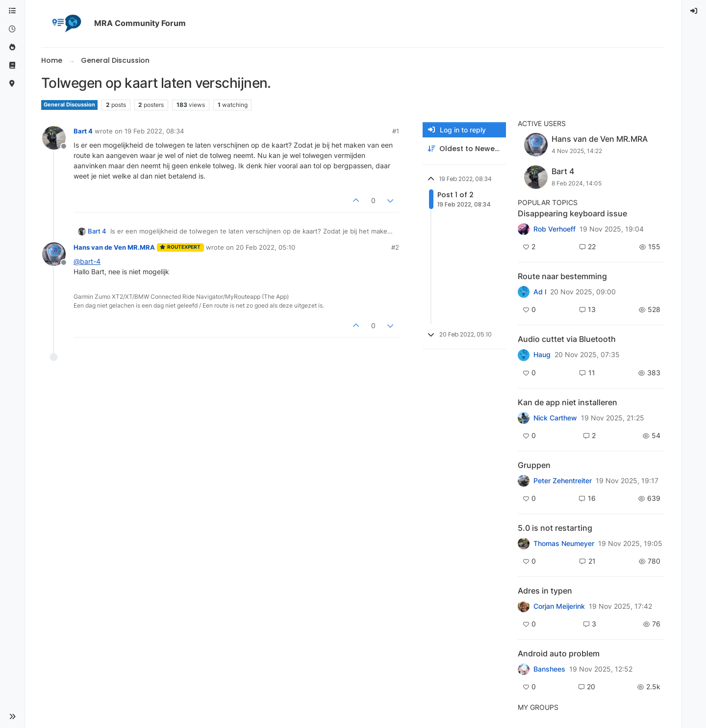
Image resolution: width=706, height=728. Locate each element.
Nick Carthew (555, 418)
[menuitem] (694, 11)
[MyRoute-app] (12, 84)
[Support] (12, 65)
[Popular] (12, 47)
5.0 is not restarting (555, 528)
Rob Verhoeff (555, 229)
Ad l (540, 292)
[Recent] (12, 29)
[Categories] (12, 11)
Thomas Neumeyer (564, 544)
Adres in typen (545, 591)
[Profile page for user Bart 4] (54, 138)
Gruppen (534, 465)
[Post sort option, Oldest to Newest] (464, 149)
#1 (396, 131)
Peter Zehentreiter (563, 481)
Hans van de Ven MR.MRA (114, 247)
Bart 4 (83, 131)
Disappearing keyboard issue (572, 213)
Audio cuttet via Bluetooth (567, 339)
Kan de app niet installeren (567, 402)
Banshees (549, 669)
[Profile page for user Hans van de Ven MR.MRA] (54, 254)
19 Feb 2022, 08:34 (154, 131)
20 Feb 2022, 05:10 (265, 247)
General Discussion (69, 105)
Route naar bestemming (562, 276)
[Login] (694, 11)
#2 (395, 247)
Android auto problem (559, 653)
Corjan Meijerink (559, 606)
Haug (542, 355)
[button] (12, 717)
